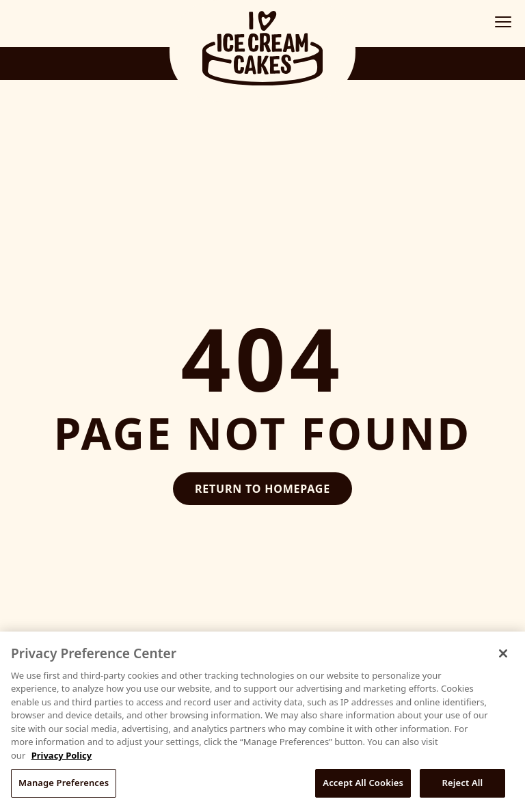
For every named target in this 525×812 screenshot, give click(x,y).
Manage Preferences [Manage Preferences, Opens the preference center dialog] (64, 783)
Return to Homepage (262, 489)
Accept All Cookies (363, 783)
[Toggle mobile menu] (503, 22)
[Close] (503, 653)
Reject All (463, 783)
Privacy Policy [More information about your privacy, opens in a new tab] (62, 755)
